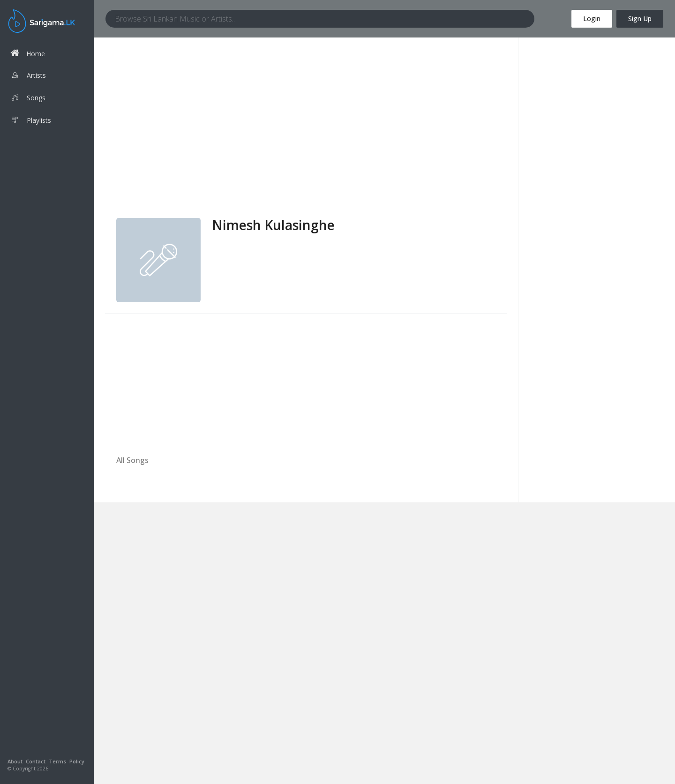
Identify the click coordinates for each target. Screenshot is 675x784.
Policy (77, 761)
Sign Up (640, 19)
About (15, 761)
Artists (28, 76)
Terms (57, 761)
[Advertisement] (306, 148)
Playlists (31, 121)
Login (592, 19)
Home (28, 53)
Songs (28, 99)
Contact (36, 761)
